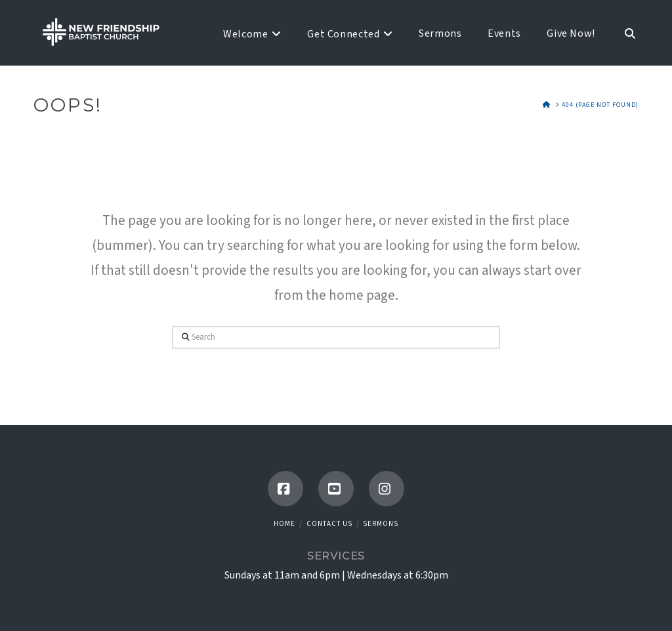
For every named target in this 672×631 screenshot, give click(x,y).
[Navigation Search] (623, 33)
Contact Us (329, 524)
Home (284, 524)
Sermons (381, 524)
